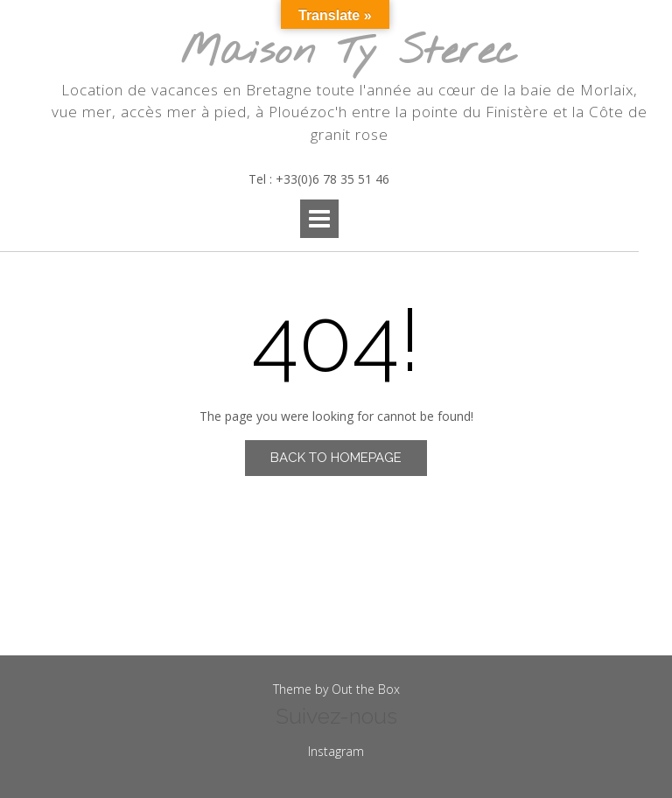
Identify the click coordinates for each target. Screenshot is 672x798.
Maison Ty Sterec (349, 53)
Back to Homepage (336, 458)
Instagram (336, 751)
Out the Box (366, 689)
